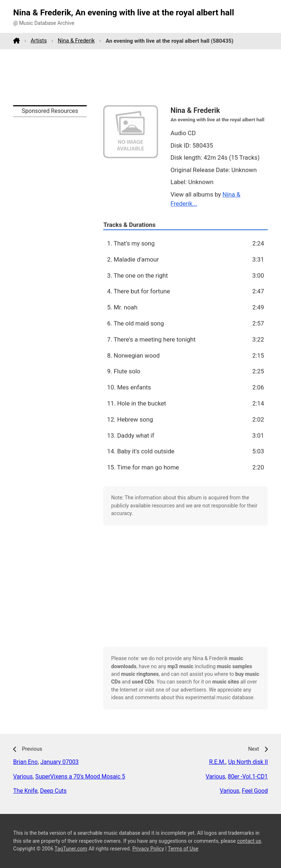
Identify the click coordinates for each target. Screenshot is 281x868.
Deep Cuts (53, 791)
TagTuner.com (71, 849)
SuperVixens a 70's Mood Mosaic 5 (80, 776)
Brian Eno (25, 762)
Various (23, 776)
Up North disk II (248, 762)
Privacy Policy (148, 849)
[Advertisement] (140, 77)
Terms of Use (183, 849)
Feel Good (255, 791)
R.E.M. (217, 762)
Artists (39, 41)
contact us (249, 841)
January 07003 (59, 762)
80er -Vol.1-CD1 (248, 776)
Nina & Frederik (76, 41)
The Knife (25, 791)
